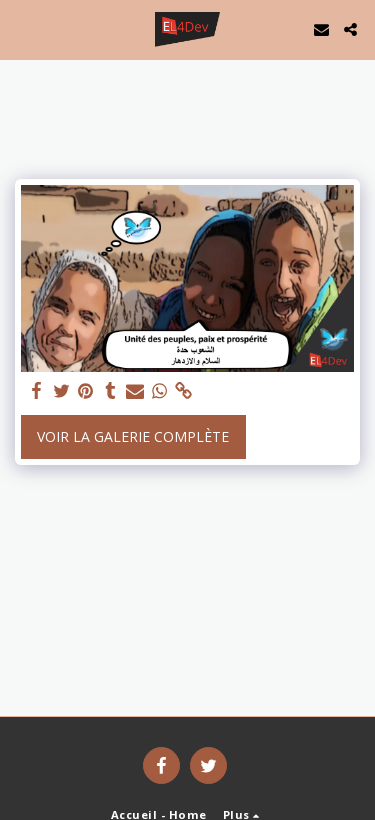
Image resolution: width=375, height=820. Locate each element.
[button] (22, 28)
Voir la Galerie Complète (133, 436)
